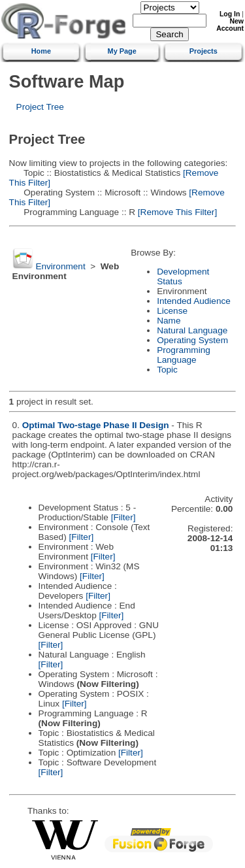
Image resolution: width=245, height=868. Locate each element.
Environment (60, 266)
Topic (167, 370)
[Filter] (123, 517)
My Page (122, 51)
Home (41, 51)
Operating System (192, 340)
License (172, 311)
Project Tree (40, 107)
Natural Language (192, 330)
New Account (230, 25)
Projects (204, 51)
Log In (230, 14)
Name (169, 321)
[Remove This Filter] (176, 212)
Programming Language (184, 355)
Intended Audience (194, 301)
